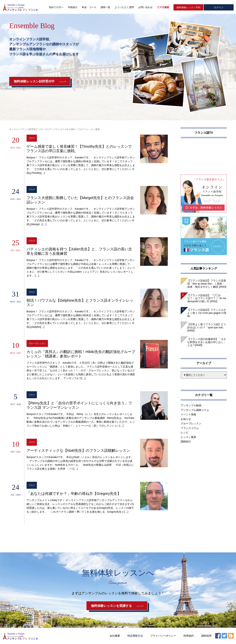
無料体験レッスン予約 (188, 7)
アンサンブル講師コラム (195, 410)
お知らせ (186, 419)
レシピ (185, 432)
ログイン (219, 7)
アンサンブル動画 (191, 405)
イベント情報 (188, 414)
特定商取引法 (135, 636)
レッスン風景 (188, 437)
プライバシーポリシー (163, 636)
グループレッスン (191, 423)
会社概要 (115, 636)
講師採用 (206, 636)
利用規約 (189, 636)
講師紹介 (186, 441)
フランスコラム (190, 428)
